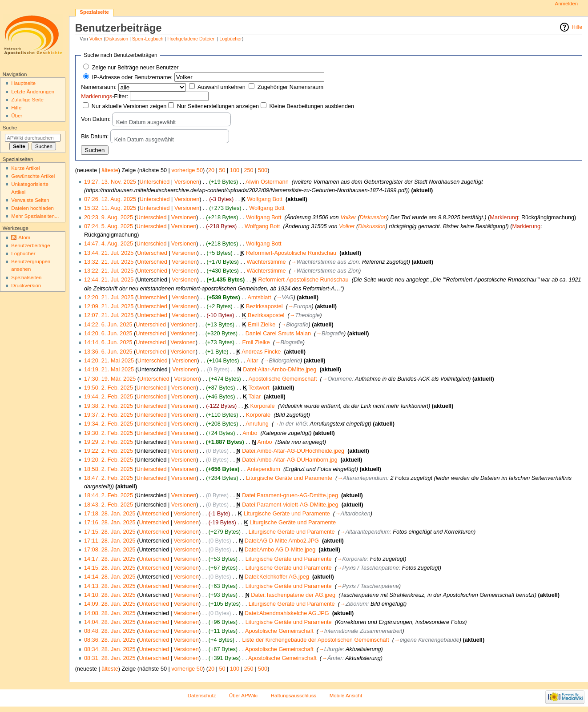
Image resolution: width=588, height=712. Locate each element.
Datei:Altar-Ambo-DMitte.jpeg (280, 370)
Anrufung (257, 424)
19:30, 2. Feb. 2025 (109, 433)
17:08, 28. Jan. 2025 (110, 550)
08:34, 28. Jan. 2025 (110, 649)
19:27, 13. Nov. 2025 (110, 182)
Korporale (263, 406)
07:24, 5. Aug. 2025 (109, 226)
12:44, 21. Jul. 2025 (109, 280)
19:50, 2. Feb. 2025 (109, 388)
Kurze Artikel (25, 168)
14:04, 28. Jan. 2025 (110, 622)
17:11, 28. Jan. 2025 (110, 541)
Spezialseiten (26, 278)
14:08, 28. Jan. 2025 (110, 613)
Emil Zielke (262, 325)
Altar (252, 361)
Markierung (504, 217)
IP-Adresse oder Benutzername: (132, 77)
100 (235, 170)
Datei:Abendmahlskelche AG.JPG (287, 613)
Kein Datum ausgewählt (146, 122)
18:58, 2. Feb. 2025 (109, 469)
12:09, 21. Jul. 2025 (109, 306)
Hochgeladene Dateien (191, 39)
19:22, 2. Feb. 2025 (109, 451)
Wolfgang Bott (265, 199)
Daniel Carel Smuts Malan (278, 334)
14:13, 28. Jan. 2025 (110, 586)
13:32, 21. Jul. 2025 (109, 262)
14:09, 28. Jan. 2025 (110, 604)
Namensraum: (99, 87)
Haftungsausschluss (294, 696)
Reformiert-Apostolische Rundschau (291, 253)
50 (222, 170)
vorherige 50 (187, 170)
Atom (24, 237)
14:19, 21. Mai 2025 (109, 370)
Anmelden (567, 4)
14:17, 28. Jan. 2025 (110, 559)
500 (263, 170)
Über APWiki (243, 696)
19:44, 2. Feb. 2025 (109, 397)
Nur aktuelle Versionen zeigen (129, 106)
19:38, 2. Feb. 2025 (109, 406)
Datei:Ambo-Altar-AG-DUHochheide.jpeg (293, 451)
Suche (10, 128)
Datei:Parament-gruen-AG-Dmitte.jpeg (290, 495)
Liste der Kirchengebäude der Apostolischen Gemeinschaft (316, 640)
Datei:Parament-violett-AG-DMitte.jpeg (290, 505)
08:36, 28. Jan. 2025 (110, 640)
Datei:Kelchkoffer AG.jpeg (277, 577)
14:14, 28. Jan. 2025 (110, 577)
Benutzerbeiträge (30, 245)
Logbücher (230, 39)
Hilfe (577, 27)
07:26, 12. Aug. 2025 (110, 199)
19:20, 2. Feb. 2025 (109, 460)
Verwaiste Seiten (30, 200)
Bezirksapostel (264, 306)
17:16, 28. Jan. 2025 (110, 523)
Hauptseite (23, 83)
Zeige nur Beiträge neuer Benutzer (135, 68)
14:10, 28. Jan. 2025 (110, 595)
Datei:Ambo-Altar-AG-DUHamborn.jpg (290, 460)
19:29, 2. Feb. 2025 (109, 442)
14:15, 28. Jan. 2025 (110, 568)
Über (17, 116)
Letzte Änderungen (33, 92)
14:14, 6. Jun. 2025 (108, 342)
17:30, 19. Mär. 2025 (110, 379)
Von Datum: (96, 119)
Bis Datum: (95, 137)
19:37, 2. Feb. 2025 (109, 415)
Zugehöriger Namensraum (290, 87)
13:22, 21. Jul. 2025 (109, 271)
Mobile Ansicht (346, 696)
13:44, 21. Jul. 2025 (109, 253)
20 (211, 170)
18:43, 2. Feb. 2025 (109, 505)
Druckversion (26, 286)
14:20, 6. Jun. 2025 (108, 334)
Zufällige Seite (27, 100)
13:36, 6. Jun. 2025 (108, 352)
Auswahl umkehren (222, 87)
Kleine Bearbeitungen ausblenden (312, 106)
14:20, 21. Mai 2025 (109, 361)
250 (248, 170)
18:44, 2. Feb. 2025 (109, 495)
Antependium (264, 469)
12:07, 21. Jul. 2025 (109, 315)
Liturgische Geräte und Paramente (289, 478)
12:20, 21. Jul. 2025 (109, 298)
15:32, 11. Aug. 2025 (110, 208)
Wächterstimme (266, 262)
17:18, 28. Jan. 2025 (110, 514)
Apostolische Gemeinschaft (283, 379)
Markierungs (97, 97)
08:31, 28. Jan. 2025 (110, 658)
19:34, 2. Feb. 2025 (109, 424)
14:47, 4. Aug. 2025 (109, 244)
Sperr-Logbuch (148, 39)
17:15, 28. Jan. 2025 (110, 532)
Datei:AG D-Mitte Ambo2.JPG (282, 541)
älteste (110, 170)
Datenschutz (202, 696)
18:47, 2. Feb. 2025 (109, 478)
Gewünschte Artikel (33, 176)
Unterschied (155, 182)
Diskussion (117, 39)
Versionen (187, 182)
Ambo (250, 433)
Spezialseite (94, 12)
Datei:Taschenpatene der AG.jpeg (293, 595)
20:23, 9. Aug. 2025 (109, 217)
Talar (254, 397)
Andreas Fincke (261, 352)
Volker (96, 39)
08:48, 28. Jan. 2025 (110, 631)
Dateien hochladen (32, 208)
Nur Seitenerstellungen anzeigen (218, 106)
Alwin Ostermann (267, 182)
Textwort (259, 388)
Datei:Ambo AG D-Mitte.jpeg (280, 550)
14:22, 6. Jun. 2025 (108, 325)
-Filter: (105, 97)
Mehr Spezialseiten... (35, 216)
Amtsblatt (260, 298)
